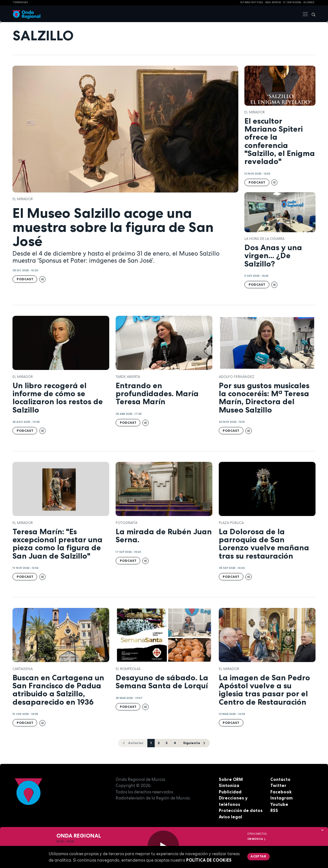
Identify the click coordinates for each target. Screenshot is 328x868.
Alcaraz (309, 2)
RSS (274, 810)
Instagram (282, 798)
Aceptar (258, 856)
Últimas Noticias (251, 2)
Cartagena (23, 669)
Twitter (278, 785)
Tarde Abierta (128, 377)
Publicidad (230, 792)
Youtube (279, 804)
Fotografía (127, 523)
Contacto (280, 779)
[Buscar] (312, 14)
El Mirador (23, 199)
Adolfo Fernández (237, 377)
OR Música (257, 839)
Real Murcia (273, 2)
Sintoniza (229, 785)
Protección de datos (241, 810)
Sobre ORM (231, 779)
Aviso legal (230, 817)
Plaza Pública (231, 523)
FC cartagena (292, 2)
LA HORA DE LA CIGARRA (264, 239)
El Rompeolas (128, 669)
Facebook (281, 792)
